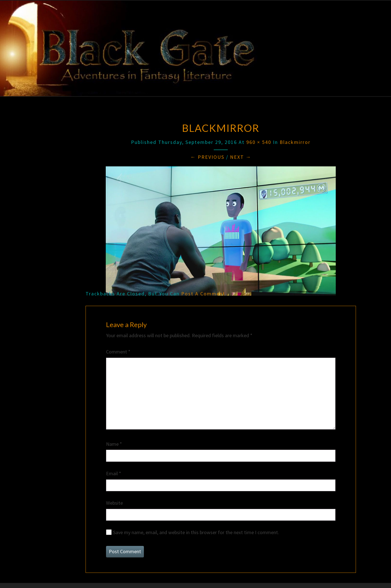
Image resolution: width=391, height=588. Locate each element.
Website (114, 503)
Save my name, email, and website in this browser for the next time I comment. (196, 532)
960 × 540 (259, 142)
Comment (118, 352)
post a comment (203, 294)
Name (114, 444)
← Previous (207, 157)
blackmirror (295, 142)
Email (114, 473)
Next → (241, 157)
